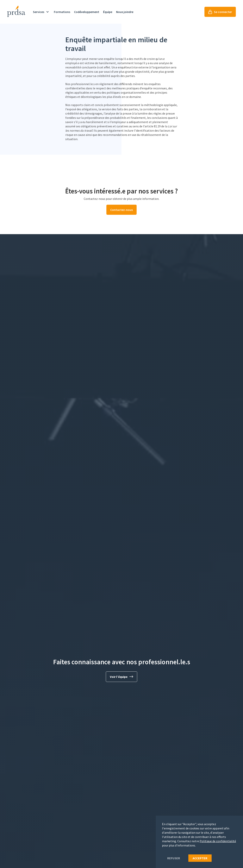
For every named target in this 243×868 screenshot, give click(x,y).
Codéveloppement (87, 12)
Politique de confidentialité (218, 841)
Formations (62, 12)
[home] (16, 11)
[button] (41, 12)
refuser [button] (174, 858)
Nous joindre (125, 12)
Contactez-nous (122, 210)
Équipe (108, 12)
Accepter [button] (200, 858)
